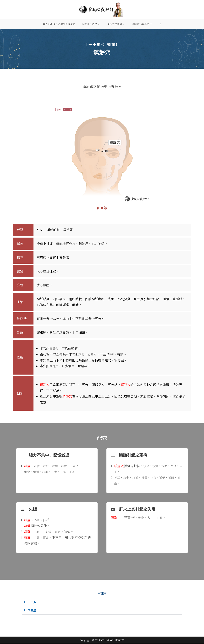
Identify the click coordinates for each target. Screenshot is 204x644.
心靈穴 (93, 354)
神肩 (50, 532)
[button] (102, 602)
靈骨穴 (54, 348)
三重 (76, 466)
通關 (176, 477)
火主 (117, 472)
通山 (117, 483)
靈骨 (147, 477)
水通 (56, 466)
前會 (66, 466)
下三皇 (33, 610)
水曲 (166, 466)
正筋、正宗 (71, 472)
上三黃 (33, 602)
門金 (176, 466)
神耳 (117, 477)
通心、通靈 (161, 477)
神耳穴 (54, 366)
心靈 (47, 472)
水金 (47, 466)
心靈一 (39, 532)
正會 (82, 354)
